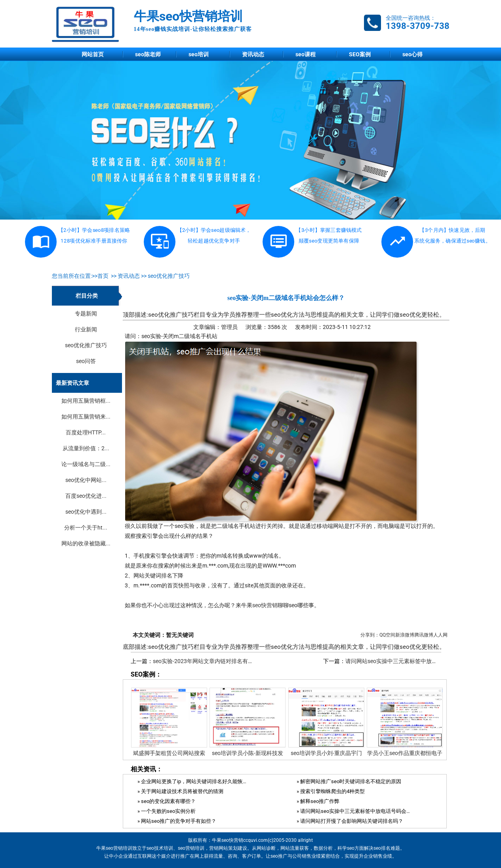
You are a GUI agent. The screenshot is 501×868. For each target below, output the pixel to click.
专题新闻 (86, 314)
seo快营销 (265, 605)
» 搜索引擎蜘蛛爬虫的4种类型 (331, 791)
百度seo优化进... (86, 496)
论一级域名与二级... (86, 464)
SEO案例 (360, 54)
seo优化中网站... (86, 480)
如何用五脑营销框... (86, 401)
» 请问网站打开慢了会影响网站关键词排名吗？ (350, 821)
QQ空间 (387, 635)
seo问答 (86, 361)
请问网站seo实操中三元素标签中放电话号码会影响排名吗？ (419, 661)
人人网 (440, 635)
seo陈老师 (148, 54)
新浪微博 (405, 635)
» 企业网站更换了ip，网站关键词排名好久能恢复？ (194, 781)
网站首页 (93, 54)
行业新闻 (86, 329)
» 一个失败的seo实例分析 (167, 811)
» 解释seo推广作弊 (318, 801)
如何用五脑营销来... (86, 417)
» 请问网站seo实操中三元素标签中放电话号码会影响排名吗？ (354, 811)
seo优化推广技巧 (169, 276)
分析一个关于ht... (86, 528)
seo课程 (306, 54)
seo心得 (412, 54)
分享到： (370, 635)
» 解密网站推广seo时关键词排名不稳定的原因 (349, 781)
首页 (103, 276)
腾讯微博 (424, 635)
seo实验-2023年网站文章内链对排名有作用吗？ (211, 661)
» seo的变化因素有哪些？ (167, 801)
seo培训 (199, 54)
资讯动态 (253, 54)
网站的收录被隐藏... (86, 543)
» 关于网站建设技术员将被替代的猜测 (180, 791)
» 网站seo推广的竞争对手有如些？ (177, 821)
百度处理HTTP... (86, 432)
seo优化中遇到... (86, 512)
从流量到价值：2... (86, 448)
